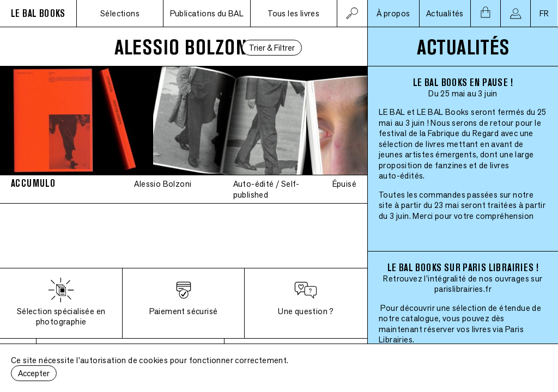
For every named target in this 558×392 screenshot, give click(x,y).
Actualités (445, 13)
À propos (393, 13)
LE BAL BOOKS (38, 13)
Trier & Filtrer (272, 48)
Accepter (34, 373)
